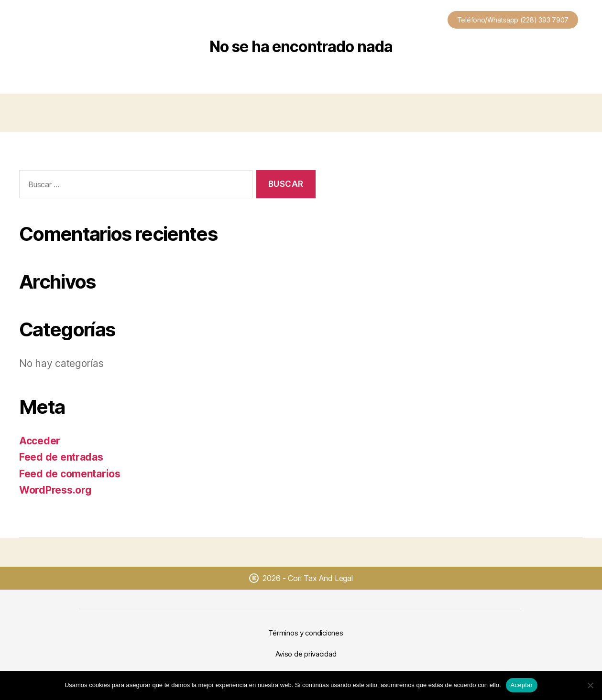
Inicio (185, 22)
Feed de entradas (61, 457)
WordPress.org (55, 490)
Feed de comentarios (70, 474)
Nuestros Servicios (245, 22)
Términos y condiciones (306, 633)
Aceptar (522, 685)
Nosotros (362, 22)
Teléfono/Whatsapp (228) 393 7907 (513, 20)
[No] (590, 685)
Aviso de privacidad (306, 654)
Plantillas (311, 22)
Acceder (40, 441)
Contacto (414, 22)
